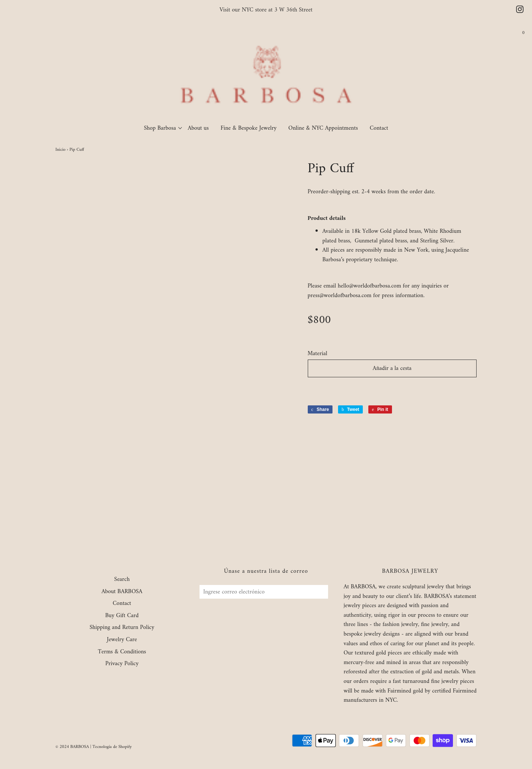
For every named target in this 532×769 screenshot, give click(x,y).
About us (198, 128)
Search (122, 580)
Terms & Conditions (122, 652)
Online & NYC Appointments (323, 128)
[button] (392, 389)
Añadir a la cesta (392, 368)
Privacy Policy (122, 664)
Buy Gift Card (122, 616)
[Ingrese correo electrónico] (264, 592)
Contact (379, 128)
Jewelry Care (122, 640)
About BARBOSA (122, 592)
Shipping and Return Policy (122, 628)
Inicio (60, 150)
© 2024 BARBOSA (72, 747)
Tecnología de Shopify (112, 747)
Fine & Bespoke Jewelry (249, 128)
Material (318, 354)
